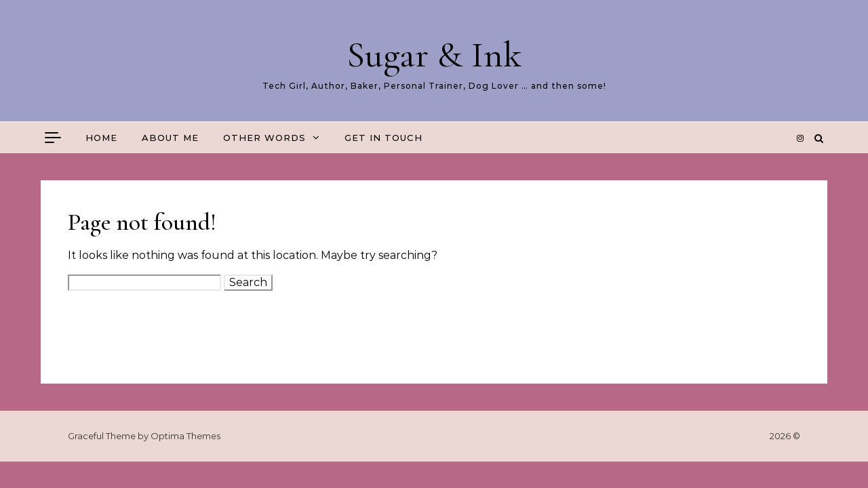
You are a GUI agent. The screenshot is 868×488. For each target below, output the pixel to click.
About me (170, 138)
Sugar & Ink (434, 55)
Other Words (264, 138)
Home (101, 138)
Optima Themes (185, 436)
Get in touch (383, 138)
